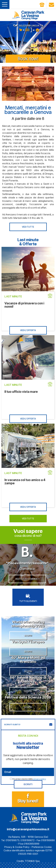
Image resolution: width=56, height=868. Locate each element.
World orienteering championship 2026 (28, 624)
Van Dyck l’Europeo (28, 642)
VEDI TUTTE (28, 227)
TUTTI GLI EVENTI (28, 598)
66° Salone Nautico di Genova (28, 679)
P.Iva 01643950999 (29, 844)
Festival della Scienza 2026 (28, 697)
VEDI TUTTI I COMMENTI (27, 579)
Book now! (28, 59)
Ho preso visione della (29, 779)
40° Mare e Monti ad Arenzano (28, 660)
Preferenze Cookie (42, 847)
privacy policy (40, 779)
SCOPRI (28, 636)
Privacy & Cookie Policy (17, 847)
